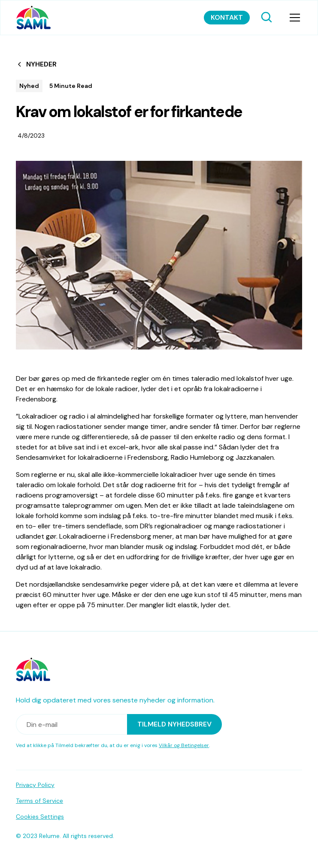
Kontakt (227, 17)
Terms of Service (39, 801)
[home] (33, 18)
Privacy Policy (35, 785)
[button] (293, 18)
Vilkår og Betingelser (184, 745)
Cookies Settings (40, 817)
